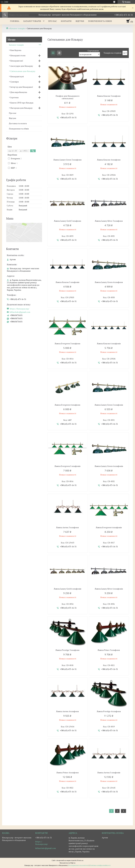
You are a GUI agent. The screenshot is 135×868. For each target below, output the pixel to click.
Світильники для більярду (23, 71)
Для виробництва (19, 92)
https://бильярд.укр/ (20, 309)
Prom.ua (80, 860)
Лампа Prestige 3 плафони (67, 650)
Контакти (66, 21)
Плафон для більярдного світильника (68, 97)
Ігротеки (14, 97)
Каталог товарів (32, 21)
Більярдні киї (17, 61)
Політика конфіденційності (100, 865)
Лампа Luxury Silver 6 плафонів (109, 589)
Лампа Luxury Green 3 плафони (67, 160)
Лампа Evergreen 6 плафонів (109, 527)
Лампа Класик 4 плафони (109, 160)
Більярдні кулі (17, 76)
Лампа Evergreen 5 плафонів (67, 466)
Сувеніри (15, 82)
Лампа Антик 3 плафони (67, 527)
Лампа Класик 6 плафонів (109, 344)
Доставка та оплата (18, 123)
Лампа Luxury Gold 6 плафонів (68, 589)
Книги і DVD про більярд (22, 103)
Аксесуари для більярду (22, 66)
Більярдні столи (18, 55)
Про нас (52, 21)
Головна (15, 21)
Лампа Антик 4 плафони (67, 711)
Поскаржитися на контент (78, 865)
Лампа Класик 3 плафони (109, 96)
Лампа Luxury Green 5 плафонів (109, 405)
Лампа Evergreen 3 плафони (67, 344)
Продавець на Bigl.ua (67, 863)
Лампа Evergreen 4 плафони (67, 405)
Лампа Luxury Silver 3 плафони (109, 221)
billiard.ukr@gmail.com (20, 312)
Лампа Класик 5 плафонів (67, 282)
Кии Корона (16, 50)
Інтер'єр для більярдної (22, 87)
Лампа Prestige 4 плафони (109, 711)
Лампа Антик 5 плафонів (109, 773)
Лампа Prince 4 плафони (68, 773)
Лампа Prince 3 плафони (109, 650)
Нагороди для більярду (21, 108)
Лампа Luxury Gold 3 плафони (68, 221)
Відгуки (80, 21)
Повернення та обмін (100, 21)
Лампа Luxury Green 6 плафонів (109, 466)
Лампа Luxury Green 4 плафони (109, 282)
